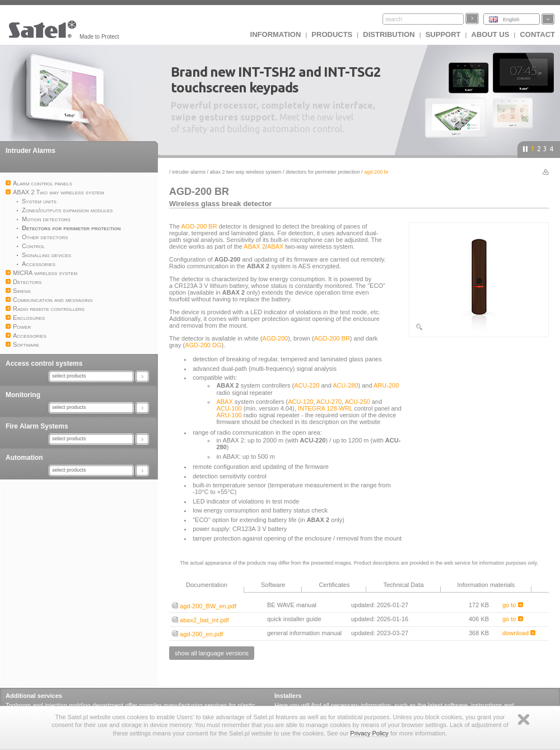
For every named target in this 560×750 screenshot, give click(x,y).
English (511, 20)
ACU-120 (300, 402)
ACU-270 (329, 402)
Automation (24, 458)
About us (491, 34)
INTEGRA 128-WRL (325, 408)
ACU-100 (229, 408)
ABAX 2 (255, 246)
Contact (537, 34)
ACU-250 (358, 402)
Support (443, 34)
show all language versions (212, 653)
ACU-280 (345, 385)
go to (513, 605)
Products (332, 34)
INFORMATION (276, 34)
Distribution (389, 34)
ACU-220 (307, 385)
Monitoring (23, 395)
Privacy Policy (369, 733)
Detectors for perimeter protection (323, 172)
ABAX (275, 246)
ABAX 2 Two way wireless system (246, 172)
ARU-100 (229, 415)
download (519, 633)
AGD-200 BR (199, 226)
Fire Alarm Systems (37, 426)
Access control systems (44, 364)
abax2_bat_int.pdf (200, 620)
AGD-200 (275, 338)
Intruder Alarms (31, 151)
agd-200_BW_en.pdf (204, 606)
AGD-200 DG (203, 345)
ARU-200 (386, 385)
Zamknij (524, 719)
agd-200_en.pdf (197, 634)
